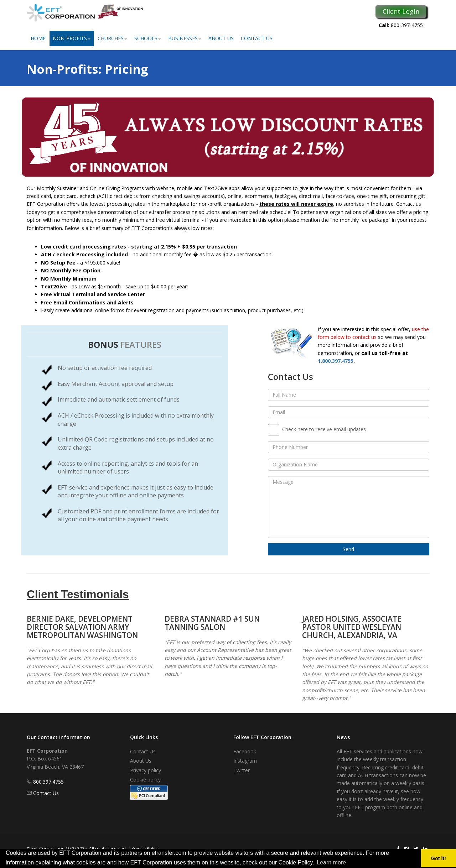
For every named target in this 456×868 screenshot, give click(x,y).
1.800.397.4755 (336, 361)
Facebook (245, 751)
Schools (148, 38)
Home (38, 38)
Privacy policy (146, 770)
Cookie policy (145, 780)
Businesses (185, 38)
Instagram (245, 761)
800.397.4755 (48, 782)
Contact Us (257, 38)
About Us (221, 38)
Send (348, 549)
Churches (112, 38)
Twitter (242, 770)
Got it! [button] (439, 858)
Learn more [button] (331, 862)
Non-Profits (72, 38)
